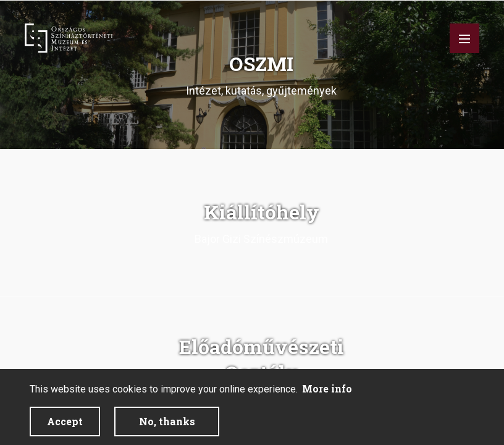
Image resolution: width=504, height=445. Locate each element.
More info (327, 388)
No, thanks (167, 421)
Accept (65, 421)
